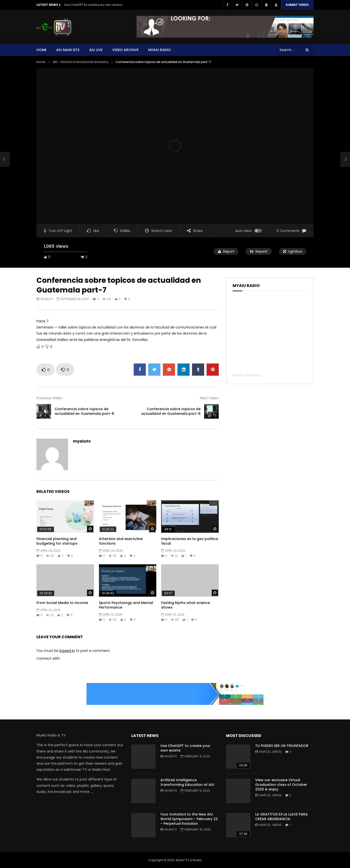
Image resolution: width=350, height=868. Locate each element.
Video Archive (125, 50)
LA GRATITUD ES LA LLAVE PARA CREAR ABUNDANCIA (281, 817)
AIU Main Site (68, 50)
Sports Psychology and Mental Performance (126, 605)
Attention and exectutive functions (121, 541)
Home (41, 50)
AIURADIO (238, 375)
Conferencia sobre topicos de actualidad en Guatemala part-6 (171, 411)
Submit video (297, 5)
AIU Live (96, 50)
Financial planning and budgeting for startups (57, 541)
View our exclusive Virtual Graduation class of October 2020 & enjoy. (281, 785)
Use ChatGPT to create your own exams (93, 5)
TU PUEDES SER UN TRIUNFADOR (282, 746)
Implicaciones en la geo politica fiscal (190, 541)
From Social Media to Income (62, 603)
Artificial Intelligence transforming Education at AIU (187, 782)
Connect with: (48, 658)
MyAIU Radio (254, 375)
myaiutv (47, 299)
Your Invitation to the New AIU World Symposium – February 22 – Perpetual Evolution (189, 819)
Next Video (209, 398)
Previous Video (49, 398)
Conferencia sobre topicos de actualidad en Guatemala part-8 (84, 411)
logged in (67, 651)
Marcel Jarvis (271, 752)
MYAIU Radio (160, 50)
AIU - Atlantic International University (81, 62)
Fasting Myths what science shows (186, 605)
